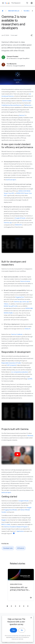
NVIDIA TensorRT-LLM (10, 306)
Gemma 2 (22, 115)
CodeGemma (6, 105)
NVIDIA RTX (18, 225)
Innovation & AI (14, 11)
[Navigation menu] (3, 3)
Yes (13, 634)
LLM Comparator (12, 365)
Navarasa (30, 436)
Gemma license (25, 281)
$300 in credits (6, 524)
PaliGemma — (28, 105)
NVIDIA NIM (29, 308)
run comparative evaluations (20, 372)
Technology (28, 11)
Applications (20, 531)
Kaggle (29, 508)
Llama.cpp (26, 302)
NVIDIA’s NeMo (8, 313)
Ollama (6, 304)
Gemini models (27, 101)
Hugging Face (20, 297)
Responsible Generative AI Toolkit (11, 363)
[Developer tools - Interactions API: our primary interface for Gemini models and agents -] (21, 585)
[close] (31, 621)
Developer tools (8, 548)
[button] (31, 35)
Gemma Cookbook (17, 334)
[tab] (7, 606)
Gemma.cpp (8, 223)
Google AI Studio (20, 218)
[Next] (32, 11)
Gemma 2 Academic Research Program (16, 527)
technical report (11, 180)
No (22, 634)
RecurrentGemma (16, 105)
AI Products (21, 548)
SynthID (30, 379)
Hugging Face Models (11, 510)
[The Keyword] (3, 11)
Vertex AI (28, 329)
